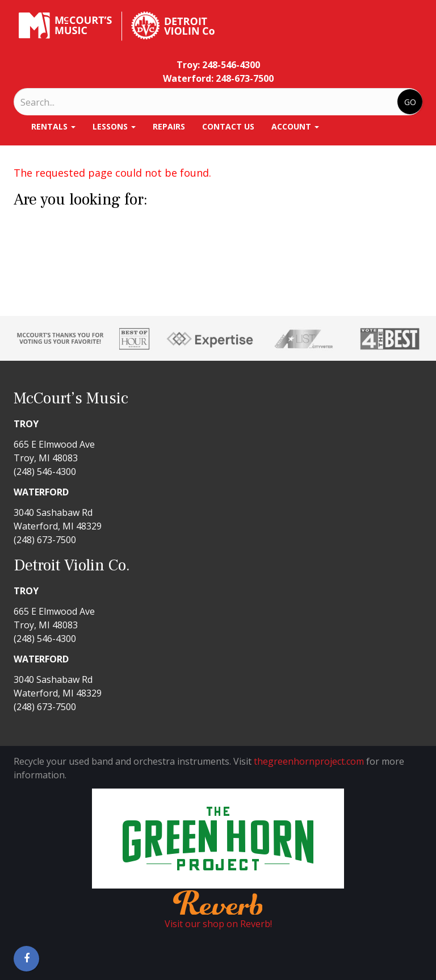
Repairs (169, 126)
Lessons (114, 126)
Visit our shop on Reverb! (218, 924)
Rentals (53, 126)
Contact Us (228, 126)
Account (295, 126)
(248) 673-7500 (45, 540)
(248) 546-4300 (45, 472)
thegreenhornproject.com (309, 761)
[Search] (68, 102)
